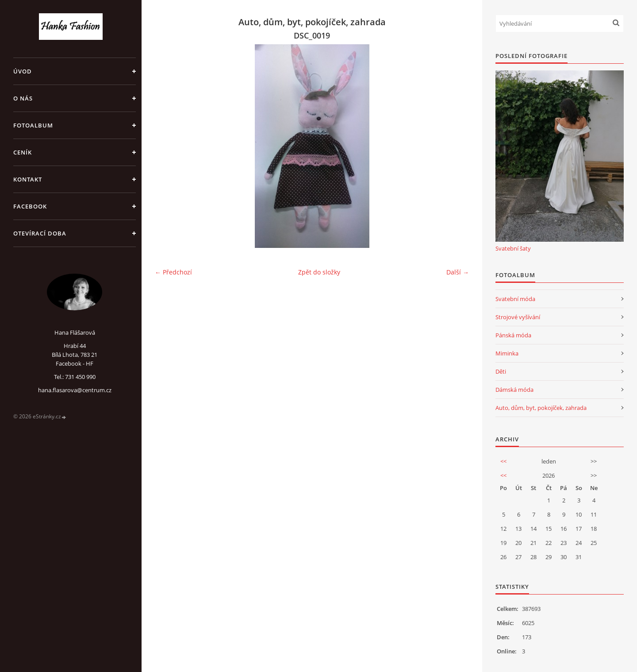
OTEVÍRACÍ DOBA (40, 233)
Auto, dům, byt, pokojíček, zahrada (541, 408)
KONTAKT (28, 179)
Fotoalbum (33, 125)
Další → (458, 272)
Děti (501, 371)
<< (503, 461)
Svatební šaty (513, 248)
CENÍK (23, 152)
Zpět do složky (319, 272)
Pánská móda (513, 335)
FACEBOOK (30, 206)
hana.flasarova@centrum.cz (75, 390)
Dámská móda (514, 390)
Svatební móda (515, 299)
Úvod (23, 71)
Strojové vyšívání (518, 317)
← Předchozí (173, 272)
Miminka (507, 353)
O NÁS (23, 98)
